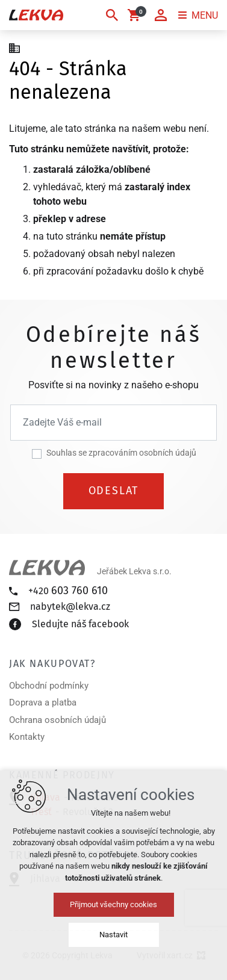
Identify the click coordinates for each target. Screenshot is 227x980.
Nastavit (113, 935)
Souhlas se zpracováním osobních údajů (121, 453)
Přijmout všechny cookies (113, 904)
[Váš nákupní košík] (136, 15)
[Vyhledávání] (112, 15)
